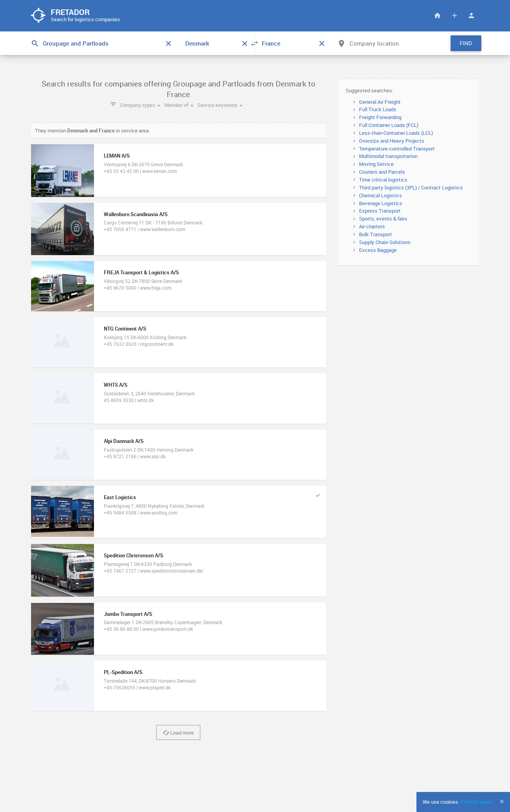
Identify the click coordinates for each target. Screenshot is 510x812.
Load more (178, 733)
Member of (179, 105)
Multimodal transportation (388, 156)
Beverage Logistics (381, 203)
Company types (140, 105)
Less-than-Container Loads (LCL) (396, 133)
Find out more (476, 802)
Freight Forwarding (380, 117)
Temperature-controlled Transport (397, 149)
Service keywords (220, 105)
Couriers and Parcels (382, 172)
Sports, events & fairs (383, 219)
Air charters (372, 226)
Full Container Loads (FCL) (389, 125)
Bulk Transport (376, 234)
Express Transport (380, 211)
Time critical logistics (383, 180)
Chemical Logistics (380, 195)
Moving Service (376, 164)
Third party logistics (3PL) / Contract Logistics (411, 187)
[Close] (502, 801)
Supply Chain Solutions (385, 242)
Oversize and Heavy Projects (392, 141)
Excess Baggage (378, 250)
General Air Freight (380, 102)
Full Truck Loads (378, 109)
